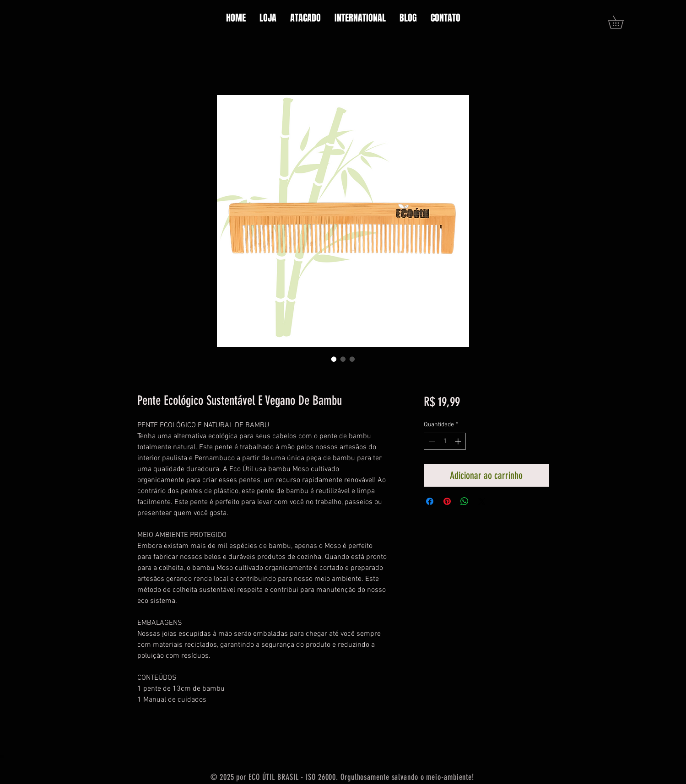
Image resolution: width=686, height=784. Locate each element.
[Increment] (459, 441)
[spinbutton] (445, 441)
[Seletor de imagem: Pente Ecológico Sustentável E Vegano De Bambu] (334, 359)
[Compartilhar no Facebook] (430, 501)
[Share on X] (482, 501)
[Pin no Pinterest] (447, 501)
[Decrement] (431, 441)
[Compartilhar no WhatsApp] (465, 501)
